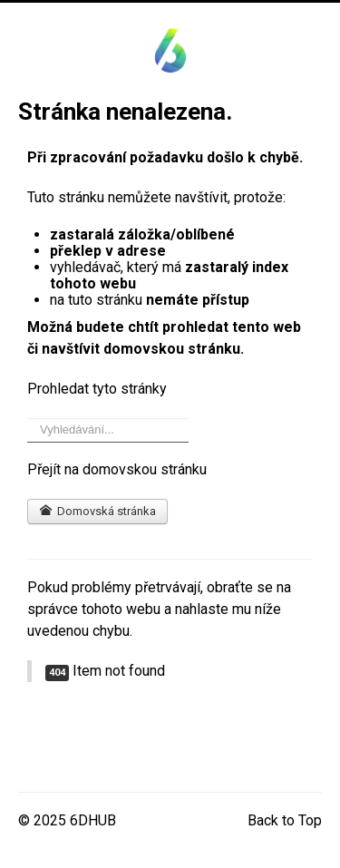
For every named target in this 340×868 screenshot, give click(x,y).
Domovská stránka (97, 511)
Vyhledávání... (28, 419)
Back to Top (285, 820)
